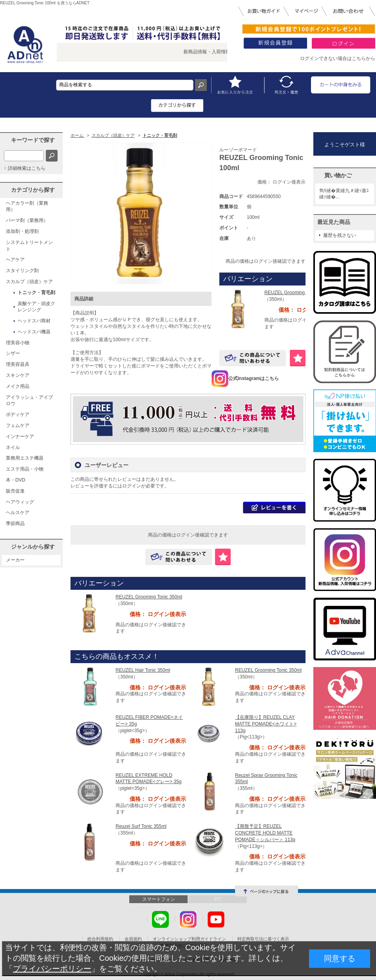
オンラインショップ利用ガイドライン (189, 939)
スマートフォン (159, 899)
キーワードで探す (33, 140)
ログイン (132, 486)
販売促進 (15, 491)
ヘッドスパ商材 (34, 321)
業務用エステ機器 (25, 458)
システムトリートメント (29, 246)
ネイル (13, 447)
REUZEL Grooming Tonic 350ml (298, 293)
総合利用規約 (100, 939)
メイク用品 (18, 386)
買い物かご (338, 175)
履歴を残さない (340, 235)
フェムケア (18, 425)
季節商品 (15, 524)
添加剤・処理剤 (22, 231)
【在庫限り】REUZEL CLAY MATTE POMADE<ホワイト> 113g (266, 724)
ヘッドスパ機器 (34, 332)
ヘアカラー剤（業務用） (27, 206)
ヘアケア (15, 260)
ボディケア (18, 415)
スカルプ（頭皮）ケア (29, 282)
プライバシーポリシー (52, 969)
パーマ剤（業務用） (27, 220)
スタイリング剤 (22, 271)
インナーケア (20, 436)
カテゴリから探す (33, 190)
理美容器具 (18, 364)
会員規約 (133, 939)
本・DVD (15, 480)
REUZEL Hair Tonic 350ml (143, 670)
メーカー (15, 560)
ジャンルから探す (33, 547)
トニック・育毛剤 (36, 293)
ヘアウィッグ (20, 502)
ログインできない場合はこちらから (338, 58)
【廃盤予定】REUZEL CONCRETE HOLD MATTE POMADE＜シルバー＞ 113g (265, 833)
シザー (13, 353)
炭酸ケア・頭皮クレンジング (36, 307)
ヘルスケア (18, 513)
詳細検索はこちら (27, 168)
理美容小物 (18, 343)
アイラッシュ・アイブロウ (29, 401)
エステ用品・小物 (25, 469)
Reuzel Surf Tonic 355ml (141, 826)
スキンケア (18, 375)
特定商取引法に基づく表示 (263, 939)
